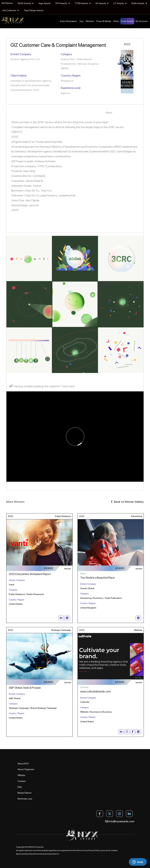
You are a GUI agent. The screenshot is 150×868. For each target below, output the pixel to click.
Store (116, 21)
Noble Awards (139, 3)
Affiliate (21, 775)
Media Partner (25, 793)
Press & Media (104, 21)
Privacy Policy (94, 850)
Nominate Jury (25, 799)
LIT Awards (120, 3)
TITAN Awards (83, 3)
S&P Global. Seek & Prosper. (25, 688)
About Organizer (26, 769)
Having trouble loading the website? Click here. (42, 386)
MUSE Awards (26, 3)
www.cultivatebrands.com (95, 691)
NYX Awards (63, 3)
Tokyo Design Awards (34, 10)
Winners (90, 21)
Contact (22, 781)
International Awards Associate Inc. (44, 854)
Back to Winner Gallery (127, 502)
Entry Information (68, 21)
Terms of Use (82, 850)
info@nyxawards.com (120, 821)
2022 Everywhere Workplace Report (30, 574)
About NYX (23, 764)
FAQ (20, 787)
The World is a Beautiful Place (97, 578)
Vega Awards (45, 3)
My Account (142, 21)
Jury (81, 21)
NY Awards (102, 3)
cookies (114, 850)
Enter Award (127, 21)
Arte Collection (11, 10)
